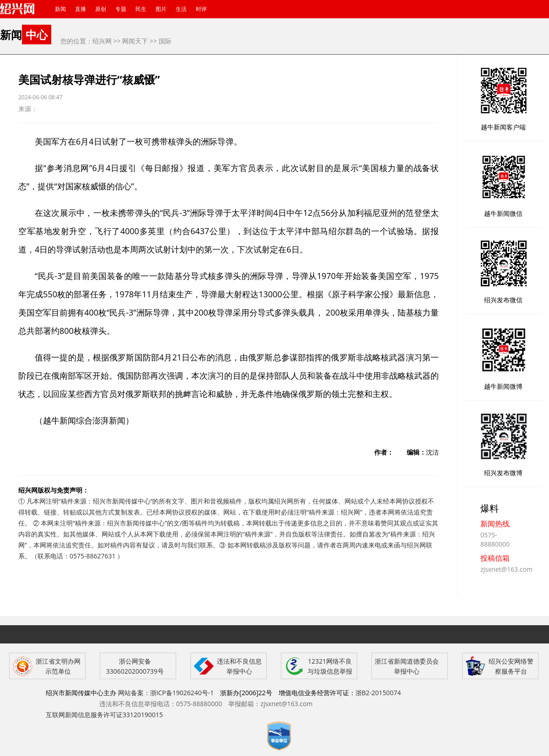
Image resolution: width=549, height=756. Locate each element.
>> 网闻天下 (131, 41)
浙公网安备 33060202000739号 (135, 666)
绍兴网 (102, 41)
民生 (141, 9)
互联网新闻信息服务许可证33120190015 (104, 715)
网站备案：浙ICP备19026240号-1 (166, 693)
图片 (161, 9)
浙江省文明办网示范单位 (58, 666)
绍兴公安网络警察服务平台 (511, 666)
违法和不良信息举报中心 (239, 666)
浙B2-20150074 (378, 693)
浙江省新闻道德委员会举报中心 (407, 666)
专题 (121, 9)
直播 (81, 9)
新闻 (60, 9)
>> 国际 (161, 41)
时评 (201, 9)
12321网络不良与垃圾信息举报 (330, 666)
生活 (181, 9)
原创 (101, 9)
